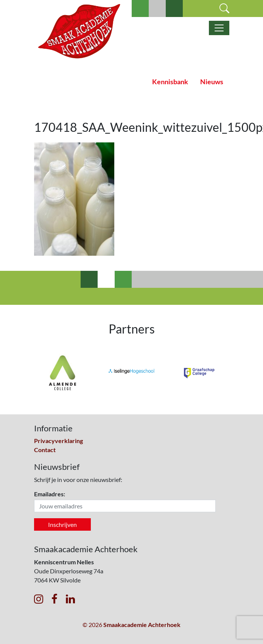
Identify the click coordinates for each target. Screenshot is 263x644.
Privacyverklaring (58, 441)
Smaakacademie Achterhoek (142, 625)
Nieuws (212, 82)
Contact (45, 450)
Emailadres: (50, 494)
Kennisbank (170, 82)
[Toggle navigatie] (219, 28)
